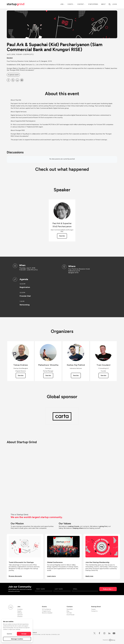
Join (62, 4)
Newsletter (70, 609)
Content (81, 4)
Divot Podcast (70, 615)
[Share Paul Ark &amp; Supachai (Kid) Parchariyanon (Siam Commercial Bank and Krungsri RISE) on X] (13, 80)
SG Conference (46, 609)
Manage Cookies (17, 639)
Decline (9, 634)
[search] (110, 4)
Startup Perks (93, 4)
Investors (20, 609)
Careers (93, 609)
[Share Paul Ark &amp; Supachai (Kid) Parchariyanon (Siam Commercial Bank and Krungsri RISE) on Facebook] (8, 80)
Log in (115, 4)
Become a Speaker (47, 613)
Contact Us (94, 611)
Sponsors (20, 615)
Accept (24, 634)
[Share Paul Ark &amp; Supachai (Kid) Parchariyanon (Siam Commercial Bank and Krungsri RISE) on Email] (22, 80)
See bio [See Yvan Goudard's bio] (103, 375)
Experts (19, 611)
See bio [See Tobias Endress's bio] (21, 375)
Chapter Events (46, 611)
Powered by (109, 640)
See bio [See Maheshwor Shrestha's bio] (48, 375)
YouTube (69, 613)
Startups (20, 613)
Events (70, 4)
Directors (20, 616)
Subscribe (107, 589)
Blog (68, 611)
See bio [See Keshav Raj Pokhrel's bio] (76, 375)
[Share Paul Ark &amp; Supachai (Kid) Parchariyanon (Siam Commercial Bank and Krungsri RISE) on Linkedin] (17, 80)
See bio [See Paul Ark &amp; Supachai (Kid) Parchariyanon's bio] (62, 236)
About (103, 4)
